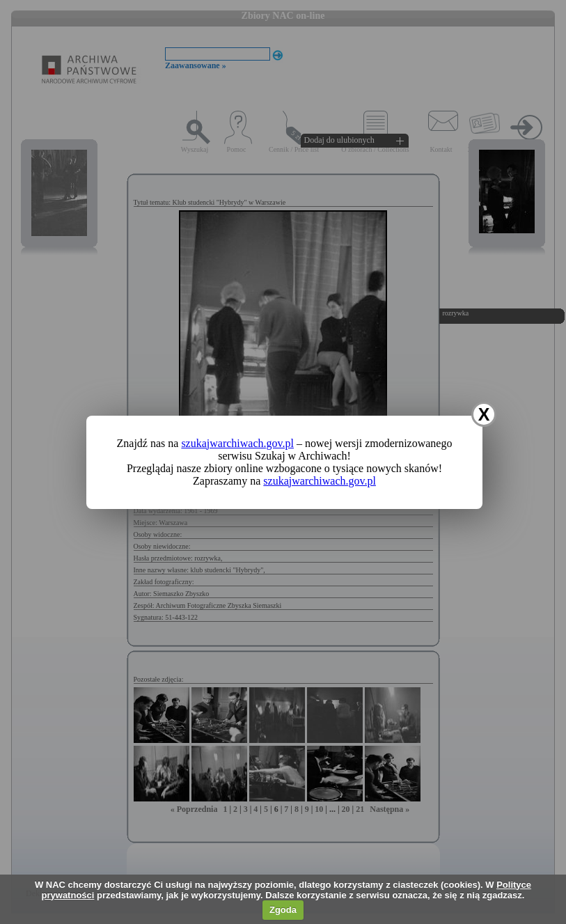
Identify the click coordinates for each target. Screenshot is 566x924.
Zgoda (283, 910)
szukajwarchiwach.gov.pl (237, 443)
